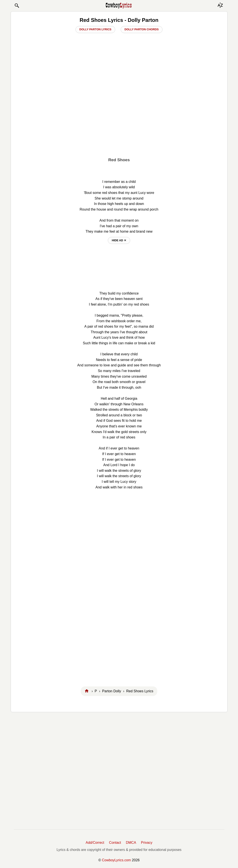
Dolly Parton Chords (142, 29)
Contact (115, 843)
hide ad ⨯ (119, 240)
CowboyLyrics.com (117, 860)
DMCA (131, 843)
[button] (17, 6)
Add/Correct (95, 843)
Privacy (147, 843)
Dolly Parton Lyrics (95, 29)
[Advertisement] (119, 121)
